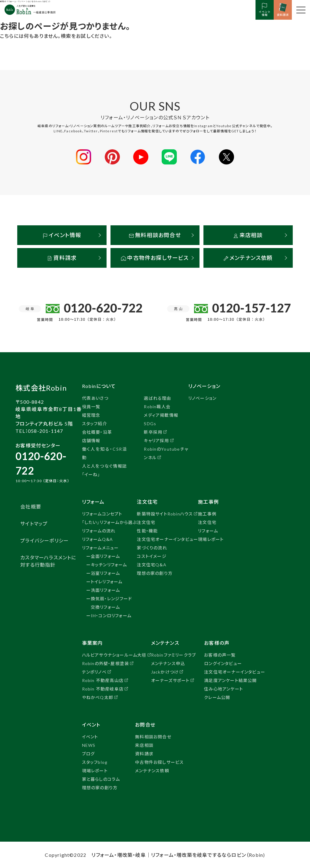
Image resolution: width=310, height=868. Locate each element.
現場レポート (211, 539)
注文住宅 (146, 522)
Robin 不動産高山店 (103, 680)
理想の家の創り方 (155, 573)
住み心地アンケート (224, 689)
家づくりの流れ (152, 547)
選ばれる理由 (157, 398)
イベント (90, 736)
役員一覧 (91, 406)
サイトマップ (34, 523)
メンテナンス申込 (168, 663)
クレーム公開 (217, 697)
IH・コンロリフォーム (111, 615)
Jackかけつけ (165, 672)
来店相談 (248, 235)
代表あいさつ (95, 398)
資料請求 (62, 257)
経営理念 (91, 415)
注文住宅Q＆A (152, 564)
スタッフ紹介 (95, 423)
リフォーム (208, 530)
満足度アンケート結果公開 (230, 680)
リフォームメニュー (101, 547)
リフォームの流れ (99, 530)
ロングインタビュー (223, 663)
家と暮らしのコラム (101, 779)
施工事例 (207, 514)
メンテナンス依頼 (248, 257)
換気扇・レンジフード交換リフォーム (111, 603)
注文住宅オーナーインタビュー (167, 539)
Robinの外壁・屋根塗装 (106, 663)
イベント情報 (62, 235)
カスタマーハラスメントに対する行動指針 (48, 561)
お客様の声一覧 (220, 655)
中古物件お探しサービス (155, 257)
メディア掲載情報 (161, 415)
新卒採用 (153, 432)
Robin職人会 (157, 406)
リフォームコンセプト (102, 514)
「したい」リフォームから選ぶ (110, 522)
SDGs (150, 423)
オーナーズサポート (170, 680)
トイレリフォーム (107, 581)
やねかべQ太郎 (98, 697)
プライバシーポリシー (45, 540)
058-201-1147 (45, 431)
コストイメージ (152, 556)
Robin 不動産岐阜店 (103, 689)
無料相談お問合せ (155, 235)
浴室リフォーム (105, 573)
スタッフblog (95, 762)
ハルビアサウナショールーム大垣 (114, 655)
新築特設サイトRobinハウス (165, 514)
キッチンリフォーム (109, 564)
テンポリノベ (94, 672)
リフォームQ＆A (98, 539)
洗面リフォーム (105, 590)
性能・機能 (147, 530)
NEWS (89, 745)
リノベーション (202, 398)
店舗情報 (91, 440)
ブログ (89, 753)
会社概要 (31, 506)
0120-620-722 (41, 463)
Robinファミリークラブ (174, 655)
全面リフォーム (105, 556)
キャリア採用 (156, 440)
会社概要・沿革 (97, 432)
